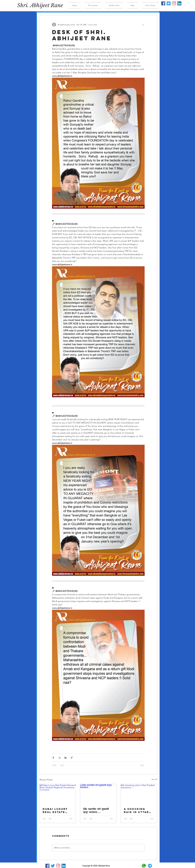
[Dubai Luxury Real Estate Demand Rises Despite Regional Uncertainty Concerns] (58, 794)
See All (154, 779)
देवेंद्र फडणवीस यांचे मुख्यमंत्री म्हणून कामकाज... (96, 810)
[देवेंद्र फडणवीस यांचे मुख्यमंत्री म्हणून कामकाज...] (98, 794)
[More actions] (143, 25)
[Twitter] (169, 3)
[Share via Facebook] (53, 758)
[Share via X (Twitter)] (59, 758)
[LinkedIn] (179, 3)
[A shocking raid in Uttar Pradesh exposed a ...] (139, 794)
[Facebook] (163, 3)
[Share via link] (72, 758)
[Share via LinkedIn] (65, 758)
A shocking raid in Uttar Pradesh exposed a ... (136, 810)
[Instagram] (174, 3)
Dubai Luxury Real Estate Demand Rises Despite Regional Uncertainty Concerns (55, 810)
